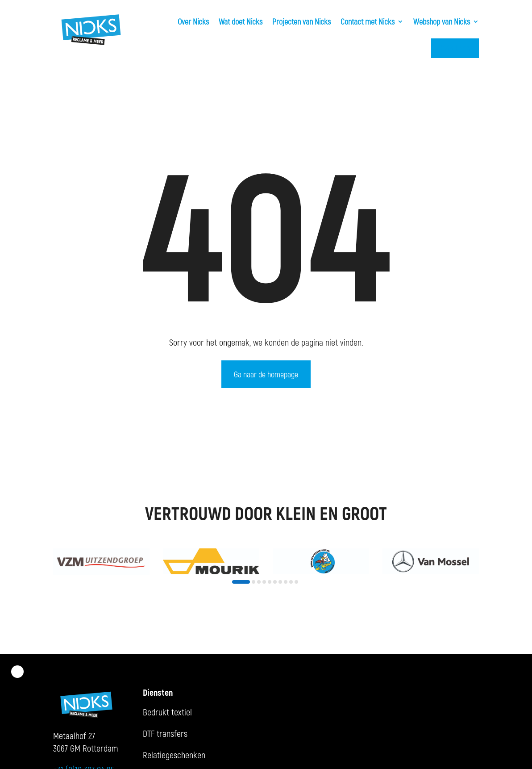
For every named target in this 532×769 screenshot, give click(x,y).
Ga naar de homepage (266, 374)
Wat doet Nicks (241, 21)
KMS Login (455, 48)
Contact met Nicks (368, 21)
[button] (241, 582)
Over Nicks (193, 21)
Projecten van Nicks (301, 21)
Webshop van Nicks (442, 21)
